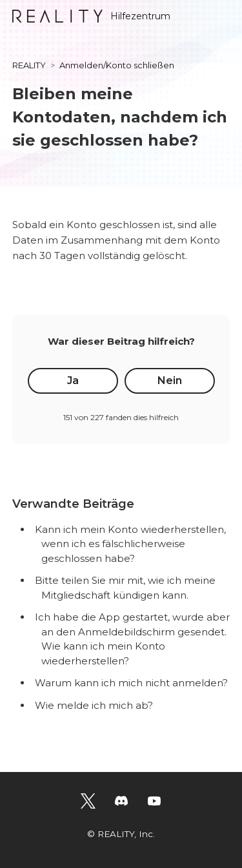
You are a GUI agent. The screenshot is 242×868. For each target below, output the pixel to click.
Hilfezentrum (91, 16)
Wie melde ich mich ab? (94, 705)
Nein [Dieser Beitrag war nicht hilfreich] (170, 381)
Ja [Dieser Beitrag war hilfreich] (73, 381)
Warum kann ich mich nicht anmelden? (131, 683)
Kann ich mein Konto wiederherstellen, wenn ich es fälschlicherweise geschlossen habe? (130, 544)
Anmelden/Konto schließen (117, 65)
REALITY (29, 65)
